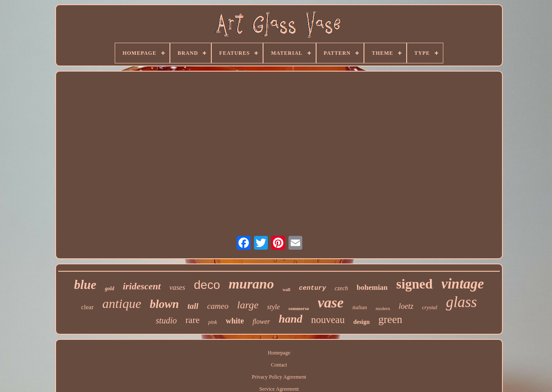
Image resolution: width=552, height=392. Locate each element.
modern (383, 308)
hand (290, 319)
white (235, 321)
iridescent (142, 286)
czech (341, 288)
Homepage (279, 353)
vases (177, 287)
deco (207, 285)
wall (286, 290)
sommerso (299, 308)
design (361, 322)
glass (461, 302)
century (312, 288)
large (248, 305)
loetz (406, 306)
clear (87, 307)
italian (360, 307)
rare (193, 320)
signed (414, 284)
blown (164, 304)
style (274, 307)
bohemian (372, 287)
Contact (279, 365)
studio (166, 320)
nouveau (328, 320)
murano (251, 284)
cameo (218, 306)
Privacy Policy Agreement (279, 377)
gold (109, 289)
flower (261, 321)
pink (213, 322)
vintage (463, 284)
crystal (430, 307)
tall (193, 306)
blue (85, 285)
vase (331, 303)
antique (122, 303)
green (390, 319)
